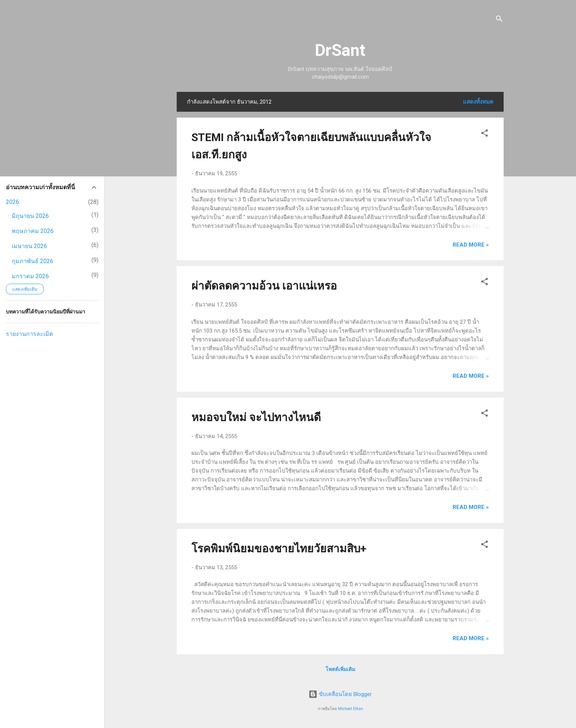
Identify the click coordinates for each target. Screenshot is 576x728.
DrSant (340, 50)
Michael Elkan (350, 709)
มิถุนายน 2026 (30, 216)
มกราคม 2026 (30, 276)
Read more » (471, 245)
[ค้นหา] (499, 20)
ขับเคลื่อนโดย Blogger (340, 694)
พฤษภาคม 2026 (33, 231)
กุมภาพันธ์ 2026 (33, 261)
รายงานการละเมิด (29, 334)
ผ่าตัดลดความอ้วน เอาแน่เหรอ (264, 286)
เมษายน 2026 (29, 246)
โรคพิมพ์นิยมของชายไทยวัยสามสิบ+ (279, 548)
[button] (485, 134)
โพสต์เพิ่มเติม (340, 669)
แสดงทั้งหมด (478, 102)
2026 (12, 202)
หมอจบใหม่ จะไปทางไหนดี (256, 417)
